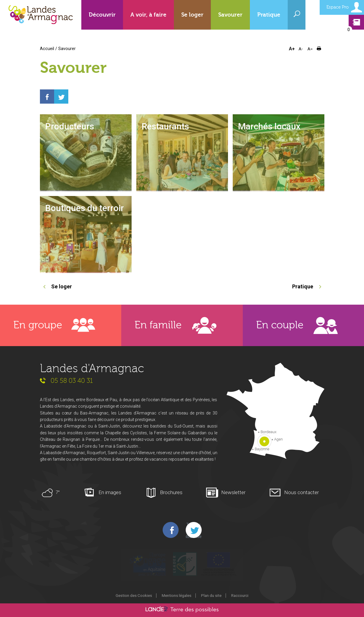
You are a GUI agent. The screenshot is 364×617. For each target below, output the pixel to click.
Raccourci (240, 595)
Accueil (47, 49)
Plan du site (211, 595)
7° (58, 492)
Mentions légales (177, 595)
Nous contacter (301, 492)
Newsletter (233, 492)
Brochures (171, 492)
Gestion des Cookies (134, 595)
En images (110, 492)
